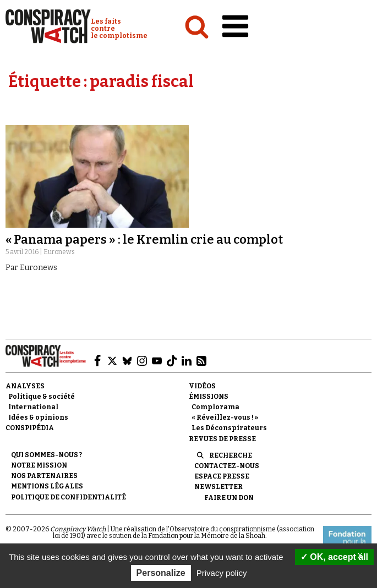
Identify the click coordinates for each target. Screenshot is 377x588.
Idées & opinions (38, 417)
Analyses (25, 386)
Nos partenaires (44, 476)
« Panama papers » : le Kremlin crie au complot (144, 240)
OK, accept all (334, 557)
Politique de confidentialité (69, 497)
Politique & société (42, 397)
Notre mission (39, 465)
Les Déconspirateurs (229, 428)
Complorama (215, 407)
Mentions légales (47, 486)
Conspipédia (30, 428)
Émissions (209, 397)
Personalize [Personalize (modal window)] (161, 573)
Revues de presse (222, 439)
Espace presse (222, 476)
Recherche (231, 455)
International (33, 407)
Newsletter (218, 487)
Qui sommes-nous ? (47, 455)
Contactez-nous (227, 466)
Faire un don (229, 498)
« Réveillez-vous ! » (225, 417)
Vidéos (202, 386)
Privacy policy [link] (222, 573)
